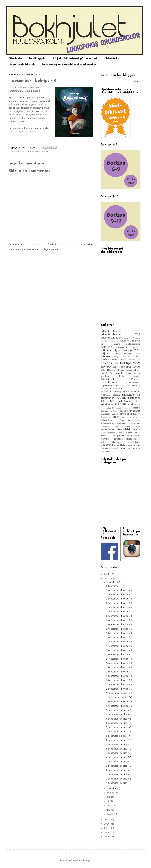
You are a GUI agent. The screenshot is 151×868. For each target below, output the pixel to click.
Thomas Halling (119, 445)
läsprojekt (106, 417)
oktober (111, 793)
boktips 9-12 (23, 152)
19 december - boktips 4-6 (119, 624)
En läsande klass (120, 373)
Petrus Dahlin (123, 427)
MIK (138, 420)
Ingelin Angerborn (131, 392)
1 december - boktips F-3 (119, 783)
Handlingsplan (37, 58)
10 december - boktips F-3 (119, 706)
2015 (107, 820)
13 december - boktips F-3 (119, 680)
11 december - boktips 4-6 (119, 693)
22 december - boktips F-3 (119, 603)
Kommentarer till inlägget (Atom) (42, 249)
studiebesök (118, 442)
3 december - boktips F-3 (119, 766)
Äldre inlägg (87, 244)
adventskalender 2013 (115, 338)
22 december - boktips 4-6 (119, 599)
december (112, 582)
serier (103, 433)
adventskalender (111, 331)
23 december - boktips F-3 (119, 594)
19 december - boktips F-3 (119, 629)
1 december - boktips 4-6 (119, 779)
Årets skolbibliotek (22, 65)
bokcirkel (136, 347)
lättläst (116, 417)
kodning (104, 411)
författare (136, 379)
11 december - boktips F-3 (119, 697)
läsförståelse (126, 414)
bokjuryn (117, 350)
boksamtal (115, 360)
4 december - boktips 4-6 (119, 753)
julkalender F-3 (129, 401)
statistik (104, 442)
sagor (137, 427)
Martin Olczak (128, 417)
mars (109, 810)
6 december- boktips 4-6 (118, 736)
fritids (122, 376)
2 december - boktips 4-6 (119, 770)
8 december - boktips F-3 (119, 723)
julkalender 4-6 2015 (113, 398)
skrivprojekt (118, 436)
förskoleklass (109, 382)
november (112, 788)
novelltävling (106, 423)
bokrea (137, 357)
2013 (107, 828)
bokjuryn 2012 (131, 350)
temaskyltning (134, 442)
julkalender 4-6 (131, 395)
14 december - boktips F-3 (119, 672)
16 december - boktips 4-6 (119, 650)
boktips (124, 360)
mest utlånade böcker (123, 420)
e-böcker (120, 370)
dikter (103, 370)
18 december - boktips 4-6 (119, 633)
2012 (107, 832)
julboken (117, 395)
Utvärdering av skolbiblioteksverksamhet (69, 65)
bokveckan (106, 367)
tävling (121, 448)
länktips (114, 414)
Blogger (87, 860)
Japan (109, 395)
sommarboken (133, 436)
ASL (129, 341)
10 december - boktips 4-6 (119, 702)
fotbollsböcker (107, 376)
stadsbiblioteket (133, 439)
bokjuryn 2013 (110, 353)
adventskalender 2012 (120, 334)
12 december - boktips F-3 (119, 689)
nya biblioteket (119, 423)
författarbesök (108, 379)
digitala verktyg (132, 367)
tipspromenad (134, 445)
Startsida (15, 58)
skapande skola (116, 433)
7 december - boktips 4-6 (119, 727)
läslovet (137, 414)
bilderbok (106, 347)
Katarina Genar (123, 408)
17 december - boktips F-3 (119, 646)
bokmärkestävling (109, 356)
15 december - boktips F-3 (119, 663)
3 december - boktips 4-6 (119, 762)
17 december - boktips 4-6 (119, 642)
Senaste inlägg (17, 244)
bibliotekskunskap (132, 344)
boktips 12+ (134, 360)
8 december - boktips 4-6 (119, 719)
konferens (114, 411)
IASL (116, 386)
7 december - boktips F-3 (119, 732)
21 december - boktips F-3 (119, 612)
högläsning (106, 385)
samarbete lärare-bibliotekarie (120, 429)
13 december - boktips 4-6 (119, 676)
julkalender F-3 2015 (113, 404)
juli (108, 801)
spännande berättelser (112, 439)
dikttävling (111, 370)
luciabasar (105, 414)
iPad (103, 395)
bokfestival (106, 350)
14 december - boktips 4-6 (119, 667)
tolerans (104, 448)
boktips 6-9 (110, 363)
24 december (113, 586)
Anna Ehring (114, 341)
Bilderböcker (112, 58)
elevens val (131, 370)
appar (123, 341)
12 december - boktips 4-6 (119, 684)
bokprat (126, 357)
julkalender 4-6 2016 (39, 152)
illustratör (136, 386)
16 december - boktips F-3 (119, 654)
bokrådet (105, 360)
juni (109, 806)
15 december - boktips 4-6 (119, 659)
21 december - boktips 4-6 (119, 607)
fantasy (137, 373)
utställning (130, 448)
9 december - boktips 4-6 (119, 710)
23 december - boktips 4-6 (119, 590)
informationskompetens (112, 389)
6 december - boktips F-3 (119, 740)
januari (110, 814)
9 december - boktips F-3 (119, 714)
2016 (107, 578)
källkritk (124, 411)
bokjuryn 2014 (132, 354)
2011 (107, 837)
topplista (112, 448)
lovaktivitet (135, 411)
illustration (125, 386)
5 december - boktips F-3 (119, 749)
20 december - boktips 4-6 (119, 616)
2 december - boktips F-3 (119, 774)
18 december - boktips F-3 (119, 637)
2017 (107, 574)
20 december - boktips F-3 (119, 620)
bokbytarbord (122, 347)
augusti (111, 797)
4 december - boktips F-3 (119, 757)
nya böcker (131, 423)
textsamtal (106, 445)
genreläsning (134, 382)
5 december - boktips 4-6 (119, 744)
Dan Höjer (118, 367)
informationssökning (111, 392)
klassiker (136, 408)
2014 (107, 824)
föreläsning (135, 376)
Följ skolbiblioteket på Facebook (75, 58)
